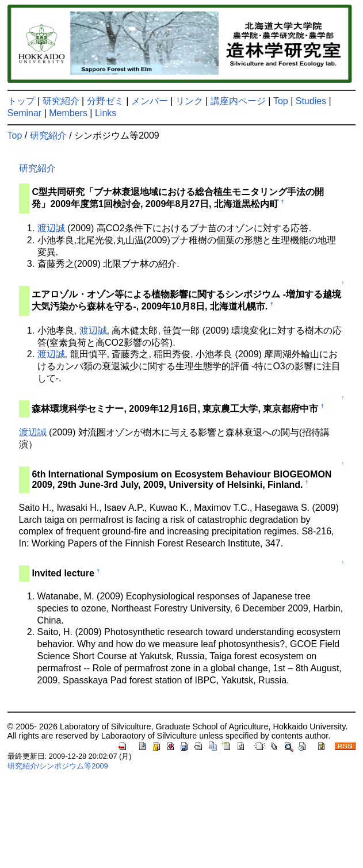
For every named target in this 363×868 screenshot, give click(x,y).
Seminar (25, 113)
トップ (21, 101)
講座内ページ (238, 101)
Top (281, 101)
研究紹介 (61, 101)
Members (68, 113)
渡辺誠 (51, 228)
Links (106, 113)
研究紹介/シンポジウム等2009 (58, 766)
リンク (189, 101)
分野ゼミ (105, 101)
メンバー (150, 101)
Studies (311, 101)
